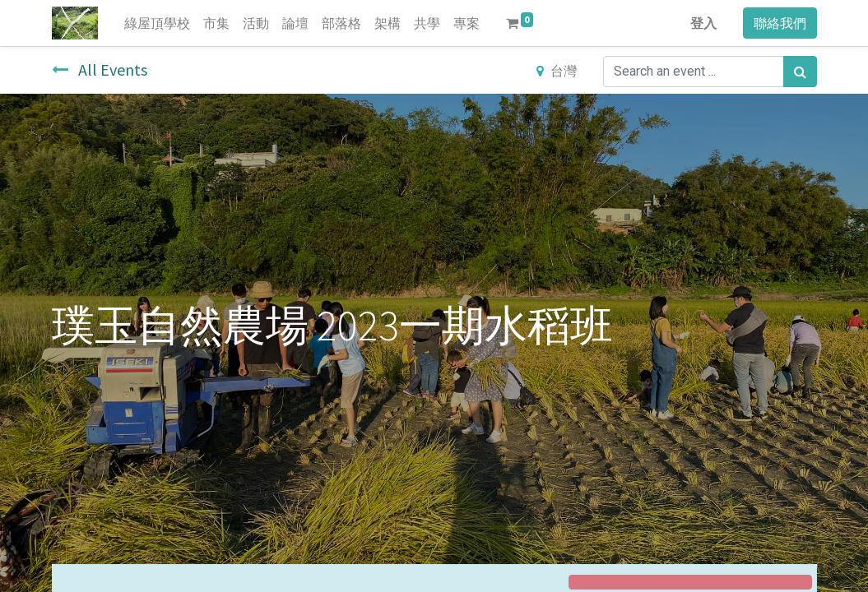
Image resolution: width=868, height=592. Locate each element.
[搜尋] (800, 72)
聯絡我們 (780, 23)
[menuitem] (157, 23)
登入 (703, 23)
